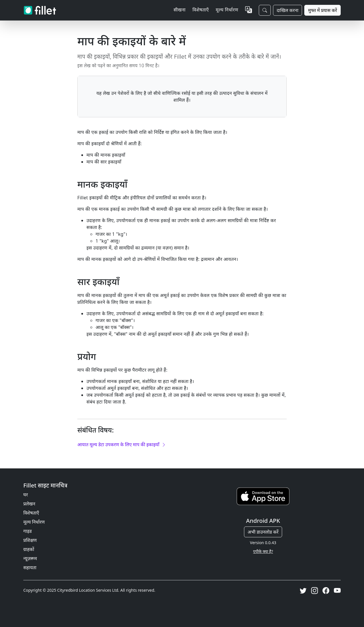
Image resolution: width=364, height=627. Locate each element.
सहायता (30, 567)
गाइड (28, 531)
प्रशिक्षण (30, 540)
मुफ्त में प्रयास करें (322, 10)
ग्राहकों (29, 549)
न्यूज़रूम (30, 558)
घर (26, 495)
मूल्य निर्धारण (227, 10)
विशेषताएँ (31, 513)
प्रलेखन (29, 504)
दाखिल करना (288, 10)
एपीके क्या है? (263, 551)
